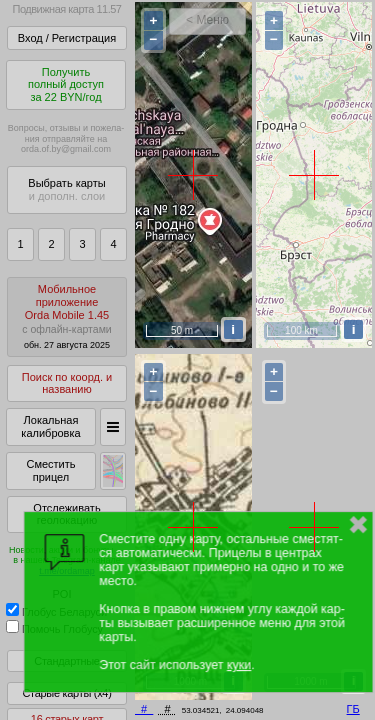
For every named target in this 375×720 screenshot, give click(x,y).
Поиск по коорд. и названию (67, 383)
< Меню (207, 20)
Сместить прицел (50, 470)
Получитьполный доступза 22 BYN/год (66, 84)
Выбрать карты (66, 189)
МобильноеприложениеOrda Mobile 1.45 (67, 316)
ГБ (353, 709)
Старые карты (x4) (66, 693)
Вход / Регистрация (67, 38)
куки (239, 665)
